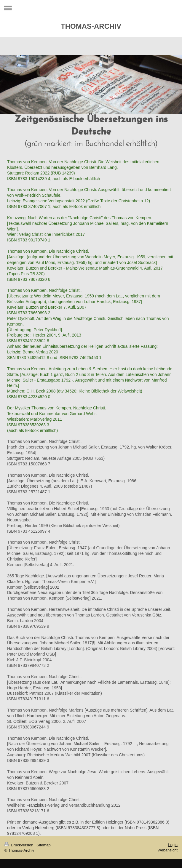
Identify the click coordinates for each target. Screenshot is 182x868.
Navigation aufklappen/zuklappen (91, 8)
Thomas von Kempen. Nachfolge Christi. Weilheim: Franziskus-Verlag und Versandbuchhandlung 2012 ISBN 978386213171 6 (64, 805)
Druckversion (19, 845)
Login (173, 845)
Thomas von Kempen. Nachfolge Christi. (44, 441)
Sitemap (44, 845)
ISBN (12, 240)
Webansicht (167, 850)
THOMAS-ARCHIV (91, 26)
